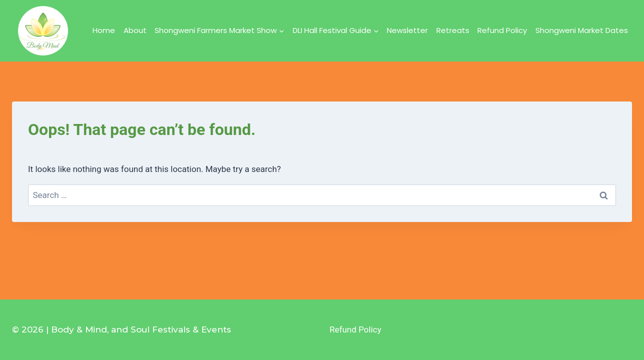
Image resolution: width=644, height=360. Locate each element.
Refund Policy (502, 30)
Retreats (453, 30)
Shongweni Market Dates (582, 30)
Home (104, 30)
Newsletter (407, 30)
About (135, 30)
